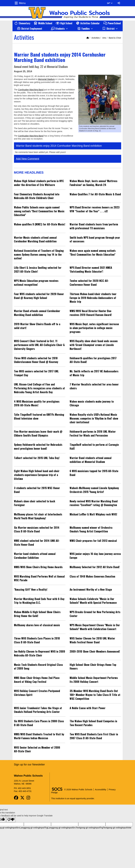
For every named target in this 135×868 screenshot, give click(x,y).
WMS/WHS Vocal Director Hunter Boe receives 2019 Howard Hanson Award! (91, 313)
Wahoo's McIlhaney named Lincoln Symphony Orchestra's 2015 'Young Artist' (94, 490)
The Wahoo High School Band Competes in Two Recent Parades (93, 723)
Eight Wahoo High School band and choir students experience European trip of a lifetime (37, 475)
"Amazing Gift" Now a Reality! (31, 589)
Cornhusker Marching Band (31, 90)
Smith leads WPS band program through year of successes (95, 239)
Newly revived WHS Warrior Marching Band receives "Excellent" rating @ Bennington (94, 503)
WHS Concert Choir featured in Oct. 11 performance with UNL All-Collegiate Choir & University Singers (39, 345)
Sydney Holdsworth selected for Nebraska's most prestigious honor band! (38, 447)
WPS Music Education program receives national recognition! (36, 283)
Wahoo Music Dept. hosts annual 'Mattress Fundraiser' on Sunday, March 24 (93, 183)
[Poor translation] (11, 820)
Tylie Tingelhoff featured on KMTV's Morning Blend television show (39, 416)
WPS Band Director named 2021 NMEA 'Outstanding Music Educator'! (91, 269)
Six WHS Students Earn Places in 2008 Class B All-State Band (39, 723)
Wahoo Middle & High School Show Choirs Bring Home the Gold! (37, 614)
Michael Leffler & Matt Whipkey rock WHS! (93, 514)
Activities (96, 38)
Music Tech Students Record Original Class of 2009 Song (38, 667)
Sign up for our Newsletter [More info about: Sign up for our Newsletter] (29, 765)
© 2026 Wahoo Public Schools (78, 790)
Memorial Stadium (46, 79)
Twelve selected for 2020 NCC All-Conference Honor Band (89, 283)
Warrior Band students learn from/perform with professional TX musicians (94, 226)
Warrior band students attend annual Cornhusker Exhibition (35, 556)
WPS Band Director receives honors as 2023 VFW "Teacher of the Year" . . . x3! (95, 209)
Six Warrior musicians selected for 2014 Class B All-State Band (37, 529)
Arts (104, 38)
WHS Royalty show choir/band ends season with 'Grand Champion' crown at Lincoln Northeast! (94, 345)
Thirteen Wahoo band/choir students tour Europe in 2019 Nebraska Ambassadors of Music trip (93, 298)
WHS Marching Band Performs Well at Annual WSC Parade (39, 578)
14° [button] (110, 3)
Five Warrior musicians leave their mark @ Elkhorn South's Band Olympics (38, 433)
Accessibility (100, 790)
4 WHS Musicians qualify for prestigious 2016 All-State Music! (37, 403)
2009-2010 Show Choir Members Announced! (95, 651)
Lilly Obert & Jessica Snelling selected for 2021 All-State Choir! (38, 269)
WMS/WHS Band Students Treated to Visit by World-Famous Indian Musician (39, 736)
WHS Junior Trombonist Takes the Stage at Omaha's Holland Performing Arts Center (38, 710)
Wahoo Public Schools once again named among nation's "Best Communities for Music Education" (39, 211)
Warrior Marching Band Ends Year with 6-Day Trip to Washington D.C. (39, 601)
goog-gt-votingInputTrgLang (39, 828)
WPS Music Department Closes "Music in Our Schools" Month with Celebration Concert (95, 627)
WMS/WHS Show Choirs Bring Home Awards (38, 567)
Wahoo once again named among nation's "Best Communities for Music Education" (93, 253)
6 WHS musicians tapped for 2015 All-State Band (94, 473)
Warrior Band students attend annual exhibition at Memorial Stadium (91, 460)
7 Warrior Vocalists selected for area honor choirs (94, 386)
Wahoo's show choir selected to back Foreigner (35, 503)
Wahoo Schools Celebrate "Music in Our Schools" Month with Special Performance (93, 601)
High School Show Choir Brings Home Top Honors (93, 667)
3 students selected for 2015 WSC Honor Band (37, 490)
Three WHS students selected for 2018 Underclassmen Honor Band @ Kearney (36, 360)
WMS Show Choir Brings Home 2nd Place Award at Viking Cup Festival (37, 680)
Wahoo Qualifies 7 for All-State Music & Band (95, 194)
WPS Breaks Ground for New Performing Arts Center (95, 614)
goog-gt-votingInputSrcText (66, 828)
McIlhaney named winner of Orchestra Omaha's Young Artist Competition (91, 529)
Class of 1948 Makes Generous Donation (92, 576)
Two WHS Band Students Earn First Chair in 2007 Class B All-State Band (94, 736)
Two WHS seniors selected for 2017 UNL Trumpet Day (36, 373)
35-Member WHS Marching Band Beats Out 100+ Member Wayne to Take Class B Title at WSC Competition (95, 695)
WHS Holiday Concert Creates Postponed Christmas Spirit (37, 693)
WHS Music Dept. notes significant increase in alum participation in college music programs (94, 328)
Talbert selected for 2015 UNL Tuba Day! (37, 458)
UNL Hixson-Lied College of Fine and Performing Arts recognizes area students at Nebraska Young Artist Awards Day (39, 388)
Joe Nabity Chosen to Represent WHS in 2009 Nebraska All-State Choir (40, 653)
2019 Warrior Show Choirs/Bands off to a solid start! (37, 326)
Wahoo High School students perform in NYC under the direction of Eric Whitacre (39, 183)
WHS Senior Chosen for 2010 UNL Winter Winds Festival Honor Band (92, 640)
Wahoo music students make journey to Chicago (92, 403)
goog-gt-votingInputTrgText (93, 828)
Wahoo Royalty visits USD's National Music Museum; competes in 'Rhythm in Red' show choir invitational (94, 418)
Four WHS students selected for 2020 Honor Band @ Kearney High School (39, 296)
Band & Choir (115, 38)
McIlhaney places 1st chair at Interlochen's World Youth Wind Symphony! (38, 516)
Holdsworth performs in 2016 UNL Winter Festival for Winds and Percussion (93, 433)
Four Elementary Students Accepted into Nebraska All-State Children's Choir (37, 196)
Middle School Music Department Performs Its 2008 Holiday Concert (94, 680)
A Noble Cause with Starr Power (88, 708)
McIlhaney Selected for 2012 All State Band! (95, 567)
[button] (60, 29)
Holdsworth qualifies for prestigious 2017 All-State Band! (93, 360)
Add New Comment (28, 159)
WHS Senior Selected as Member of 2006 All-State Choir (37, 749)
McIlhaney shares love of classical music (37, 625)
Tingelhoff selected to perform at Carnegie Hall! (94, 447)
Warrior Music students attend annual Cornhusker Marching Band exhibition (35, 239)
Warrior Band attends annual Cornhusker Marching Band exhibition (37, 313)
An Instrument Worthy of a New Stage (91, 589)
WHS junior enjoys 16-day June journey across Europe (95, 556)
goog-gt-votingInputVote (119, 828)
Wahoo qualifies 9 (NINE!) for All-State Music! (40, 224)
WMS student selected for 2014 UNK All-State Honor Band (37, 543)
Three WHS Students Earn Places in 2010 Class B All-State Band (37, 640)
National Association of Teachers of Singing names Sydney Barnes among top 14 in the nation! (39, 254)
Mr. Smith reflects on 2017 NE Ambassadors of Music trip (94, 373)
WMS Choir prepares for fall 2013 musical (93, 541)
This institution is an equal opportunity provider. (73, 798)
